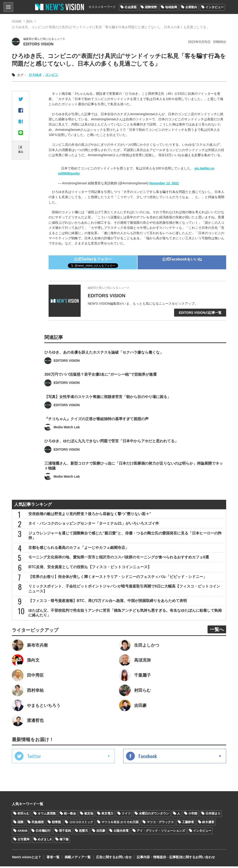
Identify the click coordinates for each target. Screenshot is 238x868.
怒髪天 (84, 833)
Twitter (34, 758)
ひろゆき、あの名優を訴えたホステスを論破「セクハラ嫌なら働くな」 (104, 359)
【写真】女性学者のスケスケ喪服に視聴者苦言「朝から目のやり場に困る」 (108, 404)
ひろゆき (35, 75)
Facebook (148, 758)
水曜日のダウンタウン (154, 815)
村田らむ (23, 815)
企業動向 (191, 7)
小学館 (193, 815)
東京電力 (107, 815)
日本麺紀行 (43, 833)
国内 (29, 21)
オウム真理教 (47, 815)
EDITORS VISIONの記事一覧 (200, 313)
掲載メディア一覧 (77, 859)
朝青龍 (56, 824)
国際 (20, 824)
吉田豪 (101, 833)
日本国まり (213, 815)
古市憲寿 (23, 841)
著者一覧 (52, 859)
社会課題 (131, 7)
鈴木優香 (208, 824)
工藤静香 (188, 824)
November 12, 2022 (164, 183)
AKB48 (22, 833)
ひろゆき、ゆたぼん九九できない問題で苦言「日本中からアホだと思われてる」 (111, 448)
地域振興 (171, 7)
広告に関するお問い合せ (112, 859)
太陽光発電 (121, 833)
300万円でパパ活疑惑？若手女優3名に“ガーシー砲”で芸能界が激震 (101, 382)
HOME (17, 21)
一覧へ (217, 631)
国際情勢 (151, 7)
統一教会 (70, 815)
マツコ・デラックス (160, 824)
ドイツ (126, 815)
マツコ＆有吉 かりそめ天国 (120, 824)
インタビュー (215, 7)
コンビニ (52, 75)
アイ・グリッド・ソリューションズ (161, 833)
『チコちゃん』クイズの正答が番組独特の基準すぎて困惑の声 (96, 426)
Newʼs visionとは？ (26, 859)
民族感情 (38, 824)
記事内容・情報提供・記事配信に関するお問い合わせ (174, 859)
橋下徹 (64, 841)
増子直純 (65, 833)
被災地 (89, 815)
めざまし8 (45, 841)
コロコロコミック (81, 824)
